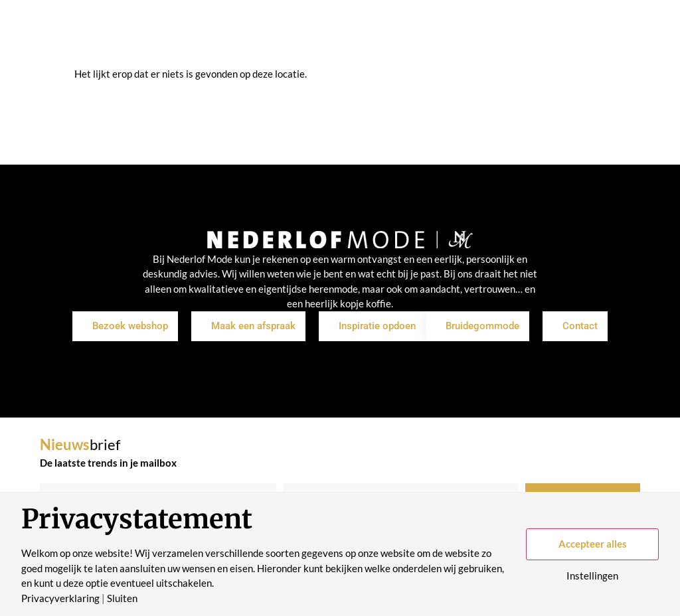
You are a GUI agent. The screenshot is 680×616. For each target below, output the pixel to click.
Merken (307, 50)
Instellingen (592, 576)
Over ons (364, 50)
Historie (422, 50)
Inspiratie (248, 50)
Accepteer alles (593, 544)
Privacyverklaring (60, 598)
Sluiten (122, 598)
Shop (197, 50)
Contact (477, 50)
